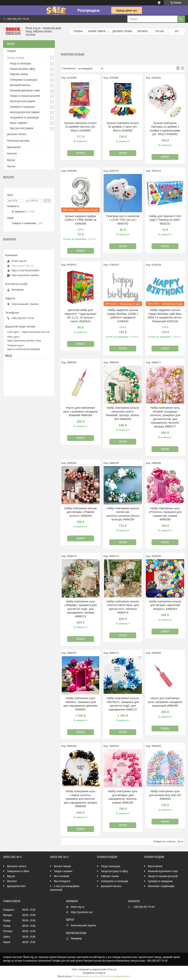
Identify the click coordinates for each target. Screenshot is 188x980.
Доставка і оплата (122, 31)
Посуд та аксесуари (20, 64)
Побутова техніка (19, 74)
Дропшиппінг (14, 147)
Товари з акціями (63, 871)
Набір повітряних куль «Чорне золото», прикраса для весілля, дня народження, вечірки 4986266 (80, 799)
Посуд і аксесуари (110, 866)
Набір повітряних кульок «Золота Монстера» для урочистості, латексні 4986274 (123, 607)
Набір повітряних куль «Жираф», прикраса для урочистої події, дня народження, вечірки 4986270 (81, 609)
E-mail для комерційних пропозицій (65, 888)
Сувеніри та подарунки (22, 107)
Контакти (142, 31)
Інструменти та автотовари (24, 118)
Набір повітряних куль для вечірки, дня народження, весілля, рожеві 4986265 (123, 797)
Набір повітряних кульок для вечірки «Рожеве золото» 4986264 (80, 512)
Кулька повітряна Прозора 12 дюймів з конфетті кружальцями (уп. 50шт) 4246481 (165, 129)
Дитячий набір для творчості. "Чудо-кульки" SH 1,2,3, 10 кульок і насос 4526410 (80, 316)
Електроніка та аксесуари (24, 80)
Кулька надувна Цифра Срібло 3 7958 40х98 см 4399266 (80, 220)
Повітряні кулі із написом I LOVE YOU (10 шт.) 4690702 (123, 220)
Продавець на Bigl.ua (94, 973)
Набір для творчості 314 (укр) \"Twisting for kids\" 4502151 (165, 220)
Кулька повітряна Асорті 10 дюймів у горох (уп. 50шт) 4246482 (123, 127)
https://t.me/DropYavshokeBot (24, 349)
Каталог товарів (97, 31)
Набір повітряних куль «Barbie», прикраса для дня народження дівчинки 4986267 (80, 704)
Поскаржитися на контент (87, 976)
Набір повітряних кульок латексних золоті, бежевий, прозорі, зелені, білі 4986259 (123, 413)
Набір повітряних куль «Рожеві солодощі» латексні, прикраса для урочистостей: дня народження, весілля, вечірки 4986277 (165, 417)
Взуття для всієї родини (23, 101)
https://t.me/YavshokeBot (25, 270)
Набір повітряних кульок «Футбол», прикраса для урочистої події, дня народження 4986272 (123, 704)
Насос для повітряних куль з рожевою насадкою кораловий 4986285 (165, 702)
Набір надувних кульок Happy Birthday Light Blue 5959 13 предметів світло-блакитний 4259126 (165, 316)
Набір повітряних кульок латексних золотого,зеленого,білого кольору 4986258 (123, 514)
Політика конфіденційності (116, 976)
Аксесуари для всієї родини (25, 112)
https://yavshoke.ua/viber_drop (24, 341)
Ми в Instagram (62, 881)
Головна (78, 31)
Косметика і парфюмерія (161, 886)
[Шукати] (181, 19)
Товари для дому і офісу (23, 69)
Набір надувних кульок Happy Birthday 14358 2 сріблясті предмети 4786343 (123, 316)
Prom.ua (112, 969)
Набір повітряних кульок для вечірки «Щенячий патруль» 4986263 (165, 605)
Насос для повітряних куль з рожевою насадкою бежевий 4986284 (81, 411)
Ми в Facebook (62, 876)
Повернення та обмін (18, 871)
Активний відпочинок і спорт (25, 91)
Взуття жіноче (155, 866)
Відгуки (11, 160)
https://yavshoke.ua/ (23, 266)
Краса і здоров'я (19, 123)
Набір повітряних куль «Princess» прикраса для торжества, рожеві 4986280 (165, 514)
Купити (81, 153)
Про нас (160, 31)
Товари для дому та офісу (114, 871)
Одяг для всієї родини (22, 128)
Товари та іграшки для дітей (25, 96)
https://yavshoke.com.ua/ (36, 332)
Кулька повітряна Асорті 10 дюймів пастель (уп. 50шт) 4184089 (81, 127)
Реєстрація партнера (18, 141)
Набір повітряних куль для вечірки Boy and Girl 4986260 (165, 795)
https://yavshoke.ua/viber (25, 275)
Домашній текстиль (20, 85)
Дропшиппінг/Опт (16, 886)
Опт (177, 31)
